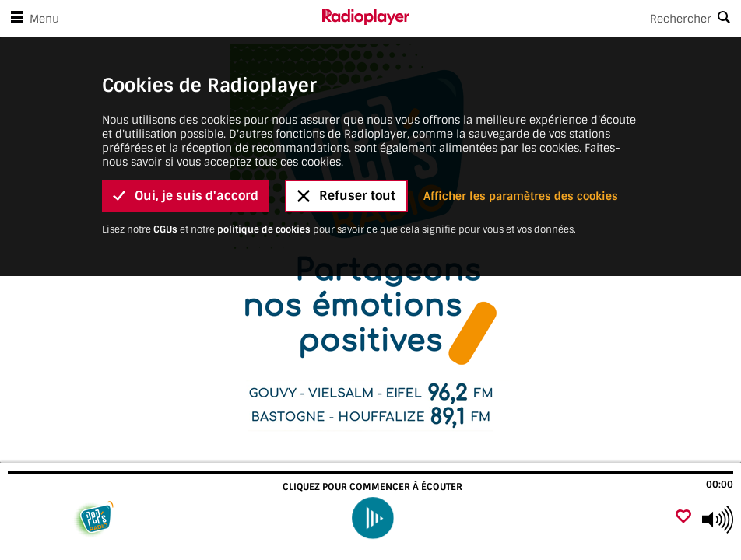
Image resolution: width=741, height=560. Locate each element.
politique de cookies (264, 193)
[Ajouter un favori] (683, 518)
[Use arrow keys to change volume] (718, 520)
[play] (372, 518)
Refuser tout (346, 160)
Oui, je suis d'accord (186, 160)
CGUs (165, 193)
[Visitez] (95, 520)
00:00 (720, 485)
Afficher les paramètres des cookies (521, 159)
